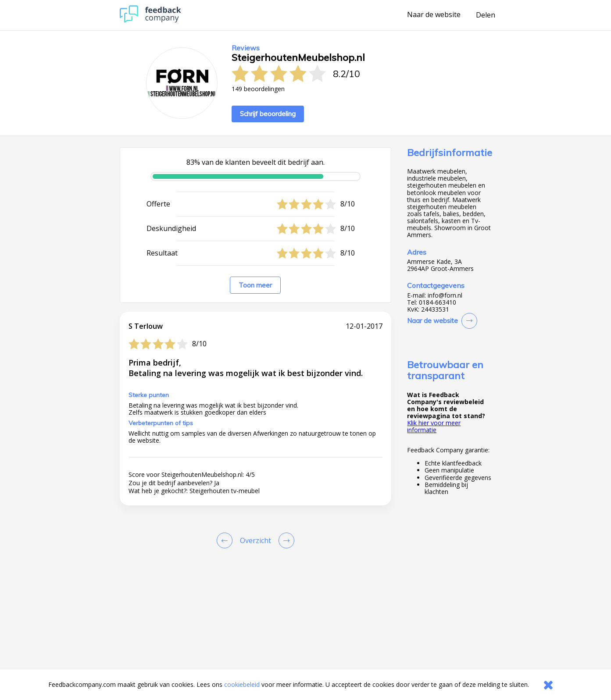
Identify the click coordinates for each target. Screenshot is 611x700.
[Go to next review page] (285, 540)
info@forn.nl (445, 295)
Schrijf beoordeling (268, 114)
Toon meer (255, 285)
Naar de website (434, 15)
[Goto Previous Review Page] (226, 540)
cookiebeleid (242, 684)
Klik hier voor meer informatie (434, 426)
